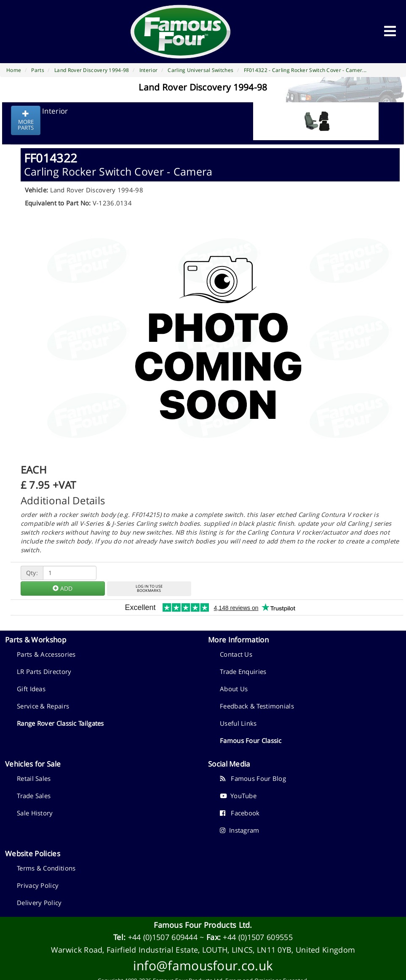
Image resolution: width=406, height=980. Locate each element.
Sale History (35, 813)
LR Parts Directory (44, 671)
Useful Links (238, 723)
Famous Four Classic (251, 740)
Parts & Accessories (46, 654)
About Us (234, 689)
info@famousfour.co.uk (203, 965)
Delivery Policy (39, 903)
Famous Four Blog (253, 778)
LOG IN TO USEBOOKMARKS (149, 589)
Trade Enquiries (243, 671)
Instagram (240, 830)
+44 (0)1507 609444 (163, 937)
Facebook (240, 813)
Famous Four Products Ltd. (203, 925)
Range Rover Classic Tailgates (60, 723)
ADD (63, 588)
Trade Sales (34, 796)
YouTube (238, 796)
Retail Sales (34, 778)
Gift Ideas (31, 689)
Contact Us (236, 654)
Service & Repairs (43, 706)
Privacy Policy (38, 885)
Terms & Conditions (46, 868)
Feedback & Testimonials (257, 706)
